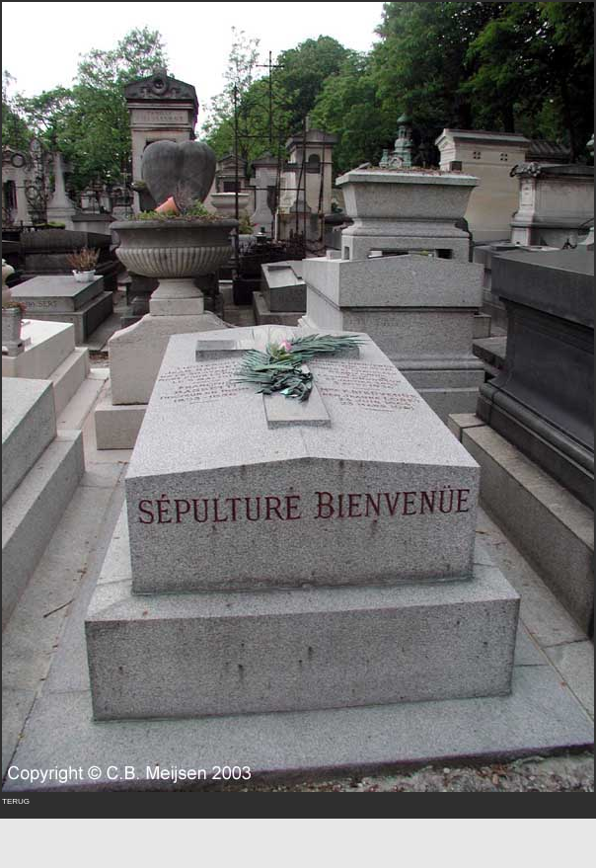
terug (16, 800)
